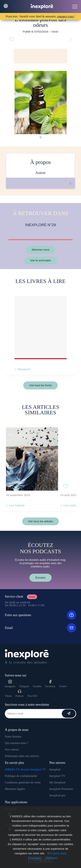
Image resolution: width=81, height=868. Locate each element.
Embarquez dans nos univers (22, 756)
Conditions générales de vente (23, 782)
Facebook (50, 684)
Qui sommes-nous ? (17, 743)
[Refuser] (52, 858)
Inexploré (55, 769)
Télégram (24, 686)
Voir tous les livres (40, 385)
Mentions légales (15, 789)
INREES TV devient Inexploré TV (26, 769)
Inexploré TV (57, 776)
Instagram (10, 684)
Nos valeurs (12, 749)
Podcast (20, 693)
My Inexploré (57, 782)
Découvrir (24, 369)
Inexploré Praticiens (61, 789)
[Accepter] (34, 858)
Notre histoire (13, 737)
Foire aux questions (40, 615)
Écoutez (40, 578)
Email (40, 628)
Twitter (63, 686)
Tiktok (8, 696)
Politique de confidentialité (21, 776)
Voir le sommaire (41, 260)
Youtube (37, 686)
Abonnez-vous (41, 250)
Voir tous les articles (40, 521)
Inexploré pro (57, 795)
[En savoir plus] (57, 853)
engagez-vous (66, 16)
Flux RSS (32, 696)
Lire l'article (17, 505)
